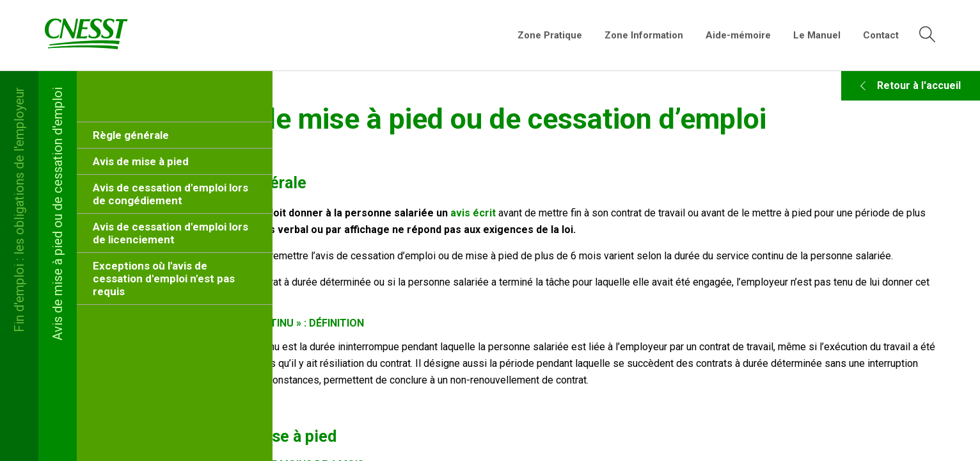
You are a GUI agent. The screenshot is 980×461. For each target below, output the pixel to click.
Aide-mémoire (738, 35)
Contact (881, 35)
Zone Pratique (550, 35)
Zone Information (644, 35)
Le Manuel (817, 35)
